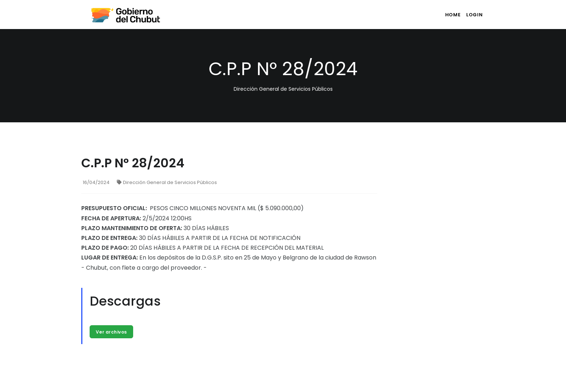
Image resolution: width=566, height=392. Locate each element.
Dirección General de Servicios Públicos (167, 182)
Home (447, 15)
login (473, 15)
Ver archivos (112, 332)
